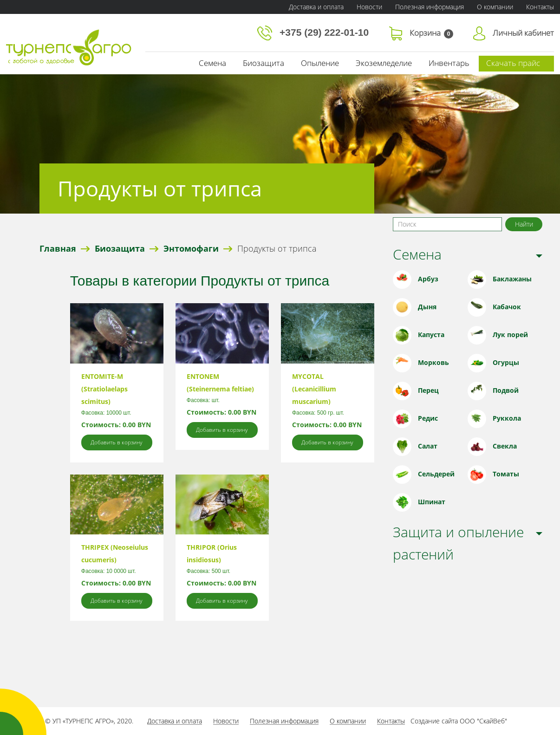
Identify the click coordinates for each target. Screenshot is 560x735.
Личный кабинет (514, 33)
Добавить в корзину (117, 442)
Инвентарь (449, 63)
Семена (212, 63)
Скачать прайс (513, 63)
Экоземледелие (384, 63)
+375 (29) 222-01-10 (314, 32)
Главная (58, 248)
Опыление (320, 63)
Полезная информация (430, 7)
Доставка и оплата (316, 7)
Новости (369, 7)
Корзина (421, 33)
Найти (524, 224)
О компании (495, 7)
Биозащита (264, 63)
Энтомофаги (191, 248)
